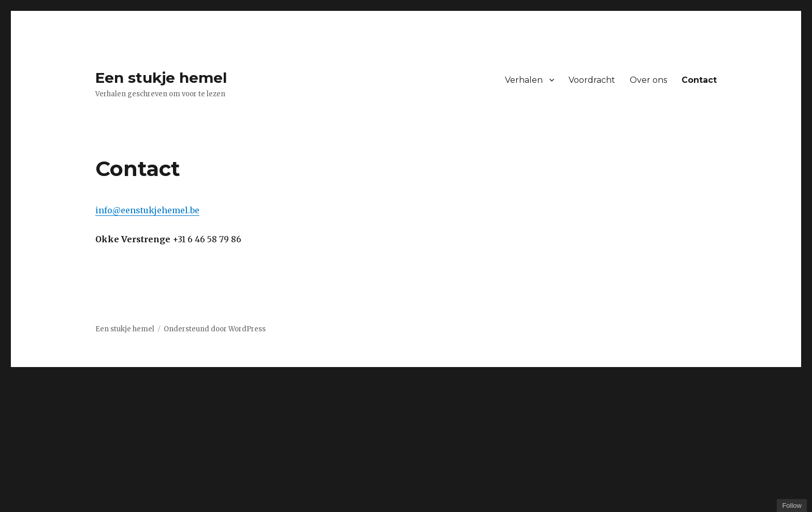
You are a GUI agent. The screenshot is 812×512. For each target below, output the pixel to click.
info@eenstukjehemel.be (147, 210)
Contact (699, 80)
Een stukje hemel (161, 78)
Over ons (648, 80)
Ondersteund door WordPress (215, 329)
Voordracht (592, 80)
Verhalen (524, 80)
